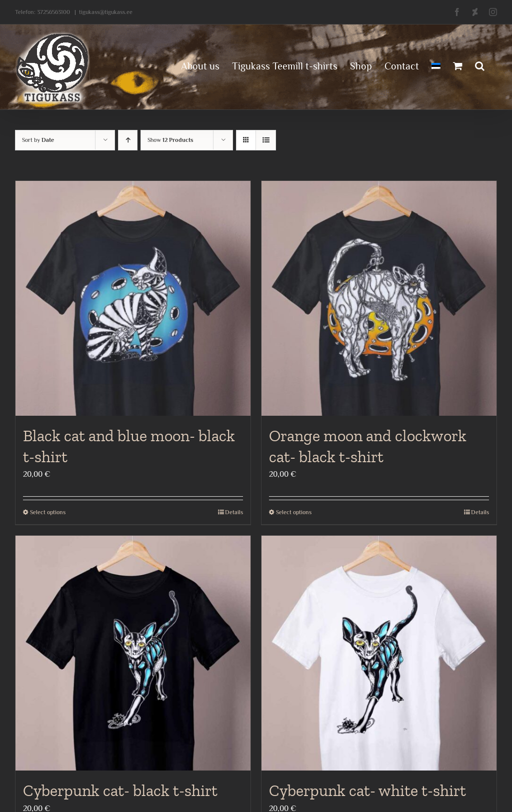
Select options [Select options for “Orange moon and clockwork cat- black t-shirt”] (294, 512)
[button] (480, 65)
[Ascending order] (128, 140)
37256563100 (53, 12)
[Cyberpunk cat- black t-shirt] (133, 653)
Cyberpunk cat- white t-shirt (367, 791)
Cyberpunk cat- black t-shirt (120, 791)
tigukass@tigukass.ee (106, 12)
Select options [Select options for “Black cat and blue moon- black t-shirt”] (48, 512)
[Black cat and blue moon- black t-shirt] (133, 298)
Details (234, 512)
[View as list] (266, 140)
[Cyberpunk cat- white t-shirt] (379, 653)
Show (170, 140)
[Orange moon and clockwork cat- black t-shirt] (379, 298)
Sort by (38, 140)
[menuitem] (436, 65)
